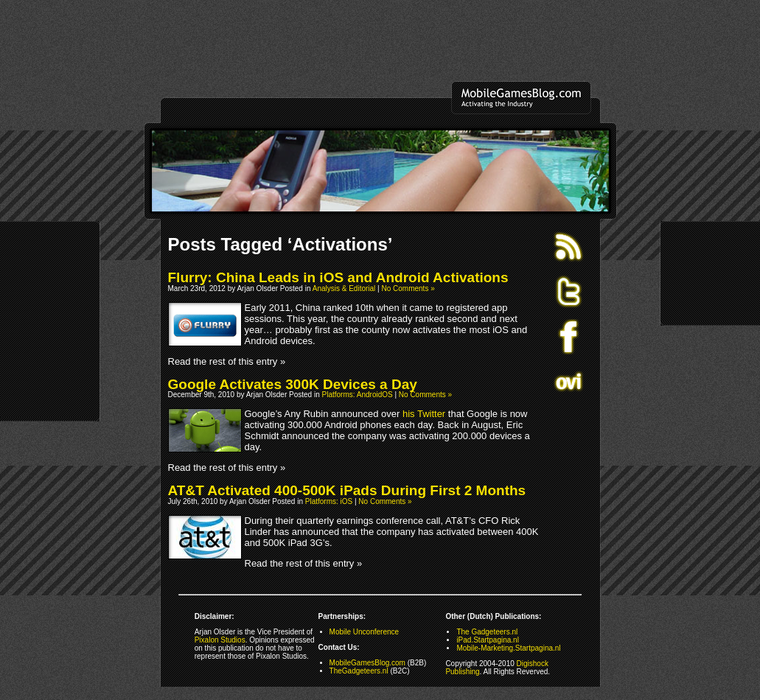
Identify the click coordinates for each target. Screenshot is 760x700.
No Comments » (408, 288)
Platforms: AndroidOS (358, 395)
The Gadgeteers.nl (487, 632)
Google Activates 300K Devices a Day (293, 384)
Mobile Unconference (365, 632)
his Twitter (424, 414)
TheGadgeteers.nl (359, 671)
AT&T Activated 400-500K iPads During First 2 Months (347, 490)
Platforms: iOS (329, 501)
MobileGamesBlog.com (367, 663)
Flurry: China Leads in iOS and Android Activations (338, 277)
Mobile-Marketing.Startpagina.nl (508, 648)
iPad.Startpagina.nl (488, 640)
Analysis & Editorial (344, 288)
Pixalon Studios (220, 640)
